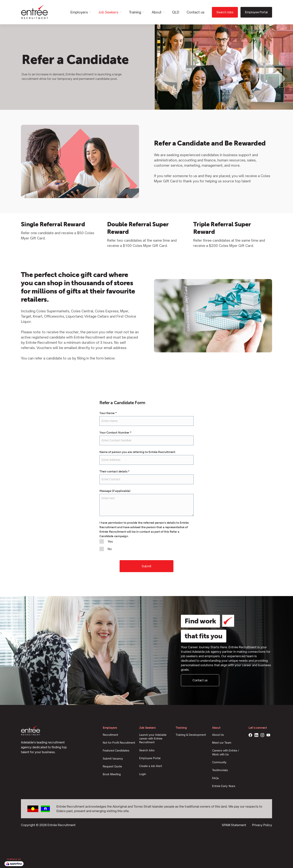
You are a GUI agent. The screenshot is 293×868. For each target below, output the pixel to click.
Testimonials (220, 770)
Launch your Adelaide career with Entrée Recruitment (153, 739)
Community (219, 762)
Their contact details (114, 471)
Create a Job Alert (151, 766)
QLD (176, 12)
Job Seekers (108, 12)
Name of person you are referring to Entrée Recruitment (137, 452)
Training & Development (191, 735)
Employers (79, 12)
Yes (106, 541)
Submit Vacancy (113, 758)
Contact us (196, 12)
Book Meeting (112, 774)
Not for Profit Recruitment (119, 743)
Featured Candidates (116, 750)
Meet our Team (222, 743)
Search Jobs (225, 12)
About (157, 12)
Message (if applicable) (115, 491)
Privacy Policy (262, 825)
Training (135, 12)
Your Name (108, 413)
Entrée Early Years (224, 786)
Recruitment (110, 735)
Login (143, 774)
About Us (218, 735)
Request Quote (112, 766)
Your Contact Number (115, 433)
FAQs (215, 778)
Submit (146, 566)
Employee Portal (256, 12)
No (106, 549)
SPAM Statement (234, 825)
